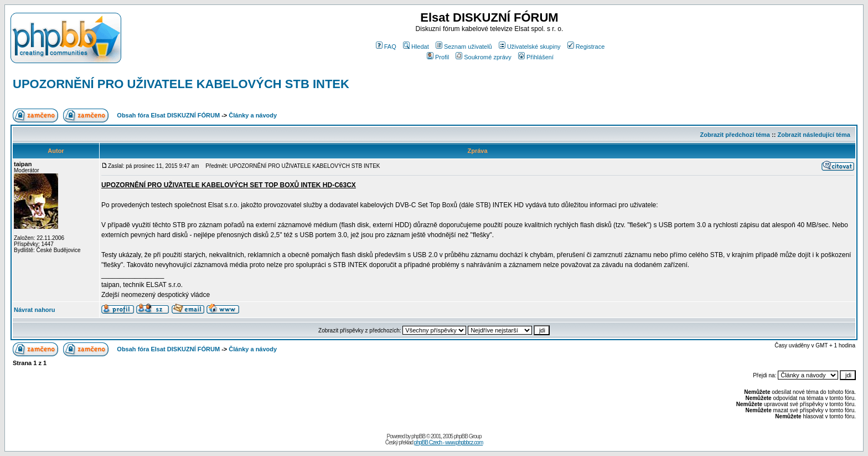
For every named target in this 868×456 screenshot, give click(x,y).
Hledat (416, 47)
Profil (438, 57)
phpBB (418, 436)
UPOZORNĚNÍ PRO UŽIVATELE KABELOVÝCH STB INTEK (181, 84)
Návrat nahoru (35, 310)
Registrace (586, 47)
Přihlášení (536, 57)
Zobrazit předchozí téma (735, 135)
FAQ (386, 47)
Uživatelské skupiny (530, 47)
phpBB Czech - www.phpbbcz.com (448, 442)
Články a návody (253, 115)
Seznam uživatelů (464, 47)
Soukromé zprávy (484, 57)
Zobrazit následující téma (813, 135)
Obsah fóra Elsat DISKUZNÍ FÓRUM (168, 115)
